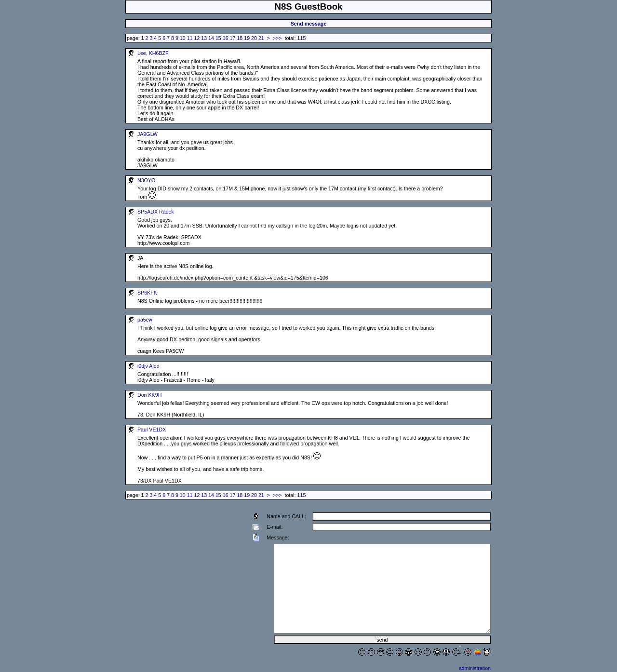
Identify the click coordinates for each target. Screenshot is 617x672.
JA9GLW (148, 134)
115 (302, 38)
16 (226, 38)
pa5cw (145, 320)
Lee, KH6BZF (153, 53)
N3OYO (146, 180)
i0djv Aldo (148, 366)
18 (240, 38)
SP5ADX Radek (156, 212)
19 (247, 38)
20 (254, 38)
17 (233, 38)
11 (190, 38)
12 (197, 38)
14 (211, 38)
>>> (277, 38)
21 (261, 38)
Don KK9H (149, 395)
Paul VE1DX (152, 430)
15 (218, 38)
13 (204, 38)
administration (475, 668)
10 (183, 38)
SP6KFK (147, 293)
